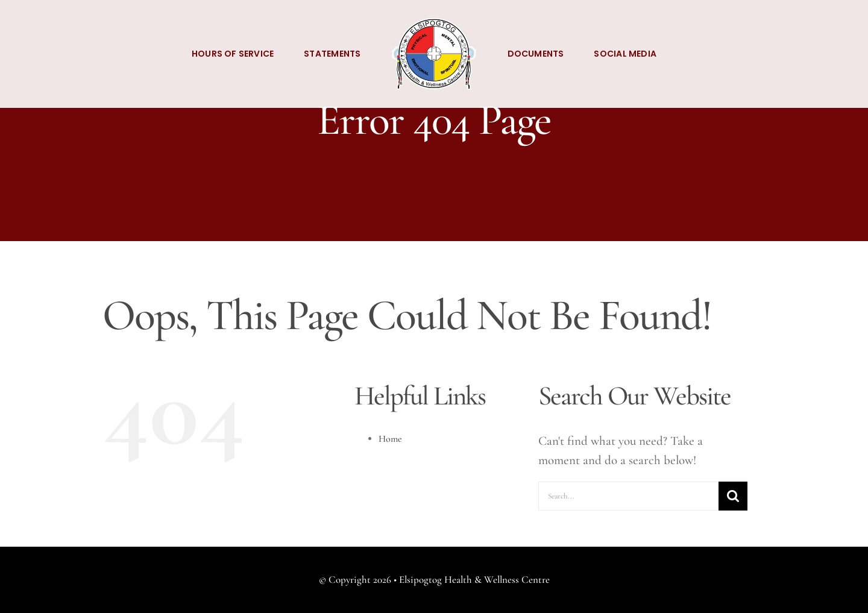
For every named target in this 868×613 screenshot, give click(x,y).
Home (390, 439)
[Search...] (628, 496)
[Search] (733, 496)
